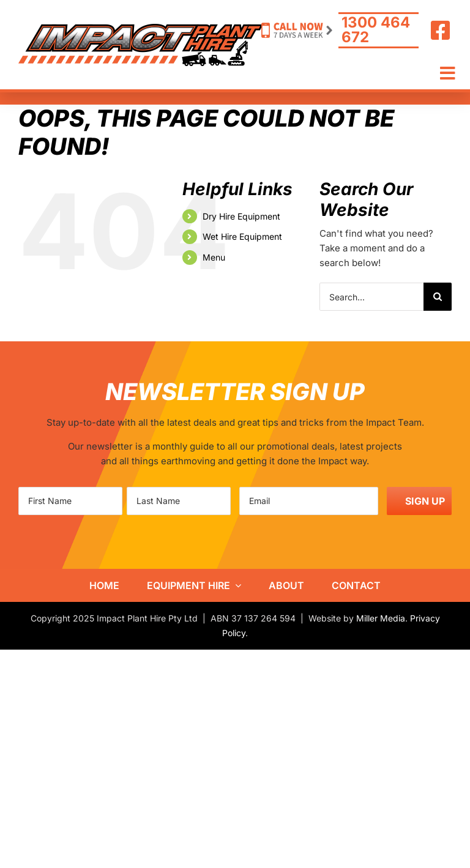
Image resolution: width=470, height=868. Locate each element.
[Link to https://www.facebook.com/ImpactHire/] (441, 31)
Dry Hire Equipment (241, 216)
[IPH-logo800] (141, 28)
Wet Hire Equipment (242, 236)
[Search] (438, 297)
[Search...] (371, 297)
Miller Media (381, 618)
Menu (214, 257)
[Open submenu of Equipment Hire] (236, 585)
